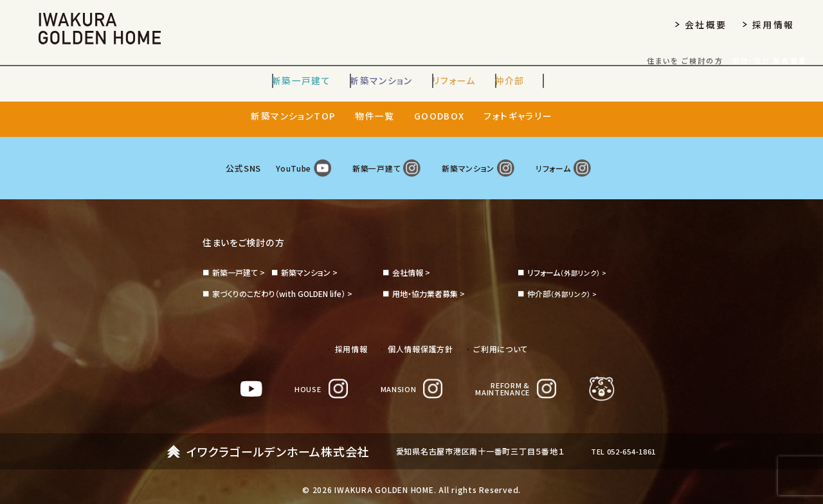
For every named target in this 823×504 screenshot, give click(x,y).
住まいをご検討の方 (249, 229)
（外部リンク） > (569, 259)
